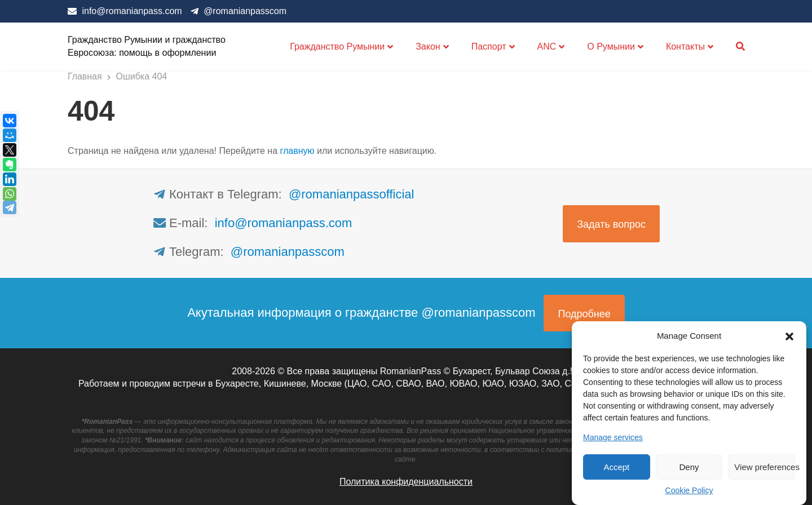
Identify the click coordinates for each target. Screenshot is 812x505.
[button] (789, 335)
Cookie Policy (689, 490)
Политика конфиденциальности (406, 482)
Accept (616, 467)
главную (297, 151)
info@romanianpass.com (132, 11)
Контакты (685, 46)
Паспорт (489, 46)
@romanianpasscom (245, 11)
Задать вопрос (611, 224)
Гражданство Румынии (337, 46)
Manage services (613, 437)
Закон (428, 46)
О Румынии (611, 46)
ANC (547, 46)
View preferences (765, 467)
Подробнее (584, 314)
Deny (689, 467)
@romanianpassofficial (351, 194)
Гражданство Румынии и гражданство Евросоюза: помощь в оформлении (147, 46)
